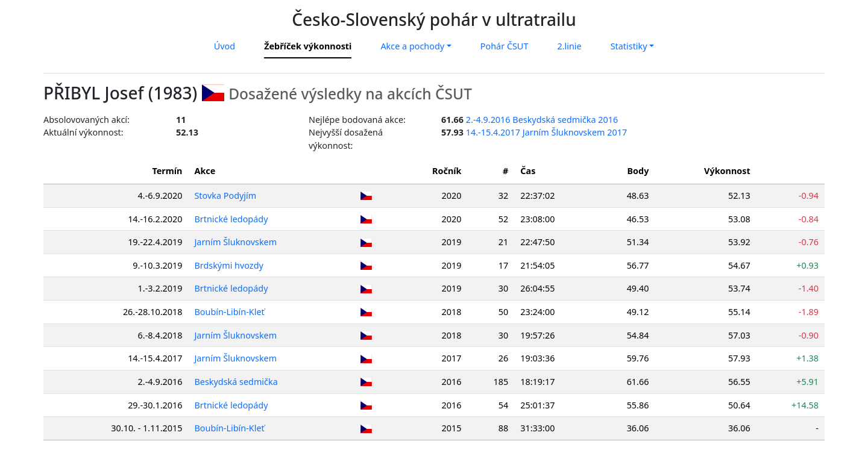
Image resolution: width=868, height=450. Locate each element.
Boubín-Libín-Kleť (230, 312)
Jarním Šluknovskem (236, 242)
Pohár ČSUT (505, 46)
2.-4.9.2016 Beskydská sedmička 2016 (542, 120)
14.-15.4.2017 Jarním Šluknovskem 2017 (546, 132)
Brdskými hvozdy (229, 265)
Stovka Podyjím (226, 195)
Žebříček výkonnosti (308, 46)
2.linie (569, 46)
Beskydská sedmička (236, 382)
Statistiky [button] (629, 46)
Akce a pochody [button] (412, 46)
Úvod (225, 46)
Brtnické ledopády (231, 219)
